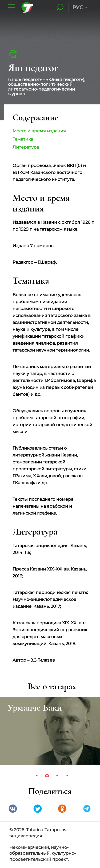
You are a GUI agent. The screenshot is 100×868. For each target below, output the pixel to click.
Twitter (38, 809)
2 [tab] (47, 776)
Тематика (23, 139)
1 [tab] (37, 776)
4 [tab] (67, 776)
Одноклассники (62, 809)
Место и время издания (39, 131)
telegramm (87, 809)
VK (13, 809)
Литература (26, 147)
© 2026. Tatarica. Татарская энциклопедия (38, 833)
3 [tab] (57, 776)
